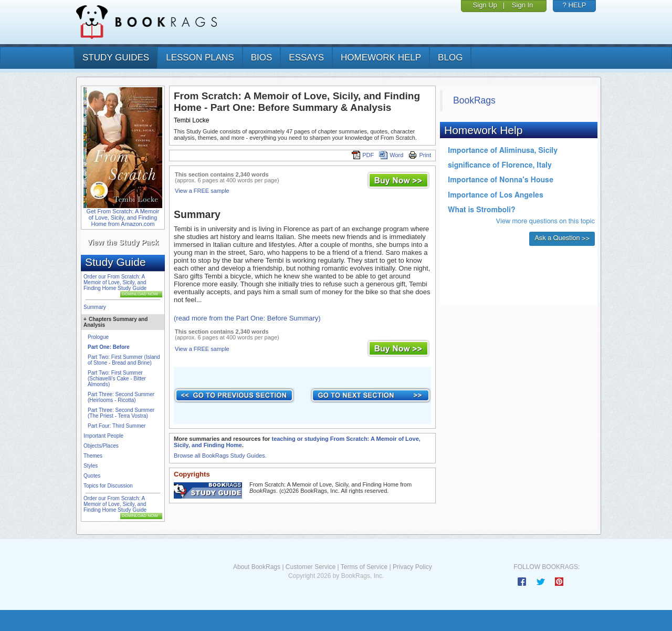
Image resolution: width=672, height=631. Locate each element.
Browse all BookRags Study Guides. (220, 456)
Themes (93, 456)
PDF (363, 155)
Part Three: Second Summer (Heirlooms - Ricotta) (121, 397)
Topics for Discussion (108, 486)
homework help (381, 58)
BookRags (474, 100)
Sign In (522, 5)
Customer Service (311, 567)
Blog (450, 58)
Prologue (98, 337)
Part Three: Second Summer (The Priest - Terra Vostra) (121, 413)
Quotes (92, 476)
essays (306, 58)
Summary (95, 307)
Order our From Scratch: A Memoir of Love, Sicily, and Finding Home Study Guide (115, 282)
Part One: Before (108, 347)
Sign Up (485, 5)
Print (420, 155)
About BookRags (257, 567)
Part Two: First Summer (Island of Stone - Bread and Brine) (124, 360)
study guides (116, 58)
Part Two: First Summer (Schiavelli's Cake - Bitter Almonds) (117, 379)
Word (391, 155)
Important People (103, 436)
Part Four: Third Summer (117, 426)
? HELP (575, 5)
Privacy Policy (412, 567)
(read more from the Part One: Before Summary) (247, 318)
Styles (91, 466)
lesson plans (200, 58)
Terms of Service (364, 567)
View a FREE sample (202, 191)
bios (262, 58)
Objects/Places (101, 446)
